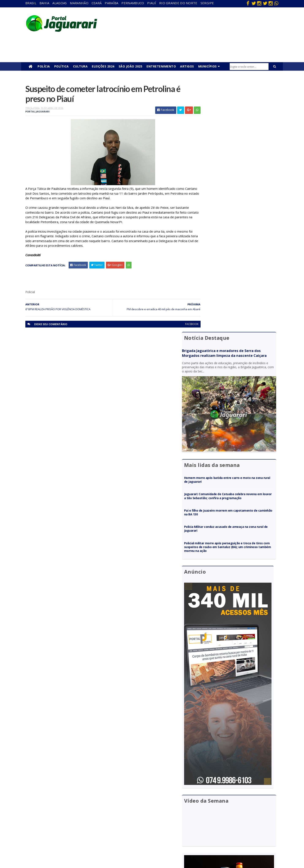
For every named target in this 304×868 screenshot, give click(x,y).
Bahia (44, 3)
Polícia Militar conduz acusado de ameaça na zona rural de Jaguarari (236, 273)
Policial (137, 824)
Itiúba (60, 811)
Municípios (208, 66)
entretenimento (143, 799)
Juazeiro (62, 817)
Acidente (62, 787)
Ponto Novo (64, 836)
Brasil (31, 3)
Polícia (44, 66)
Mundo (61, 824)
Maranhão (79, 3)
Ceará (97, 3)
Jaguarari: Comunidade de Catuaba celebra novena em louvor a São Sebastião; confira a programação (236, 238)
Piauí (152, 3)
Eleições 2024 (103, 66)
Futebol (138, 817)
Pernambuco (133, 3)
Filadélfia (62, 799)
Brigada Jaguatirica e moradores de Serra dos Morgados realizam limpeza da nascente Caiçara (238, 107)
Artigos (187, 66)
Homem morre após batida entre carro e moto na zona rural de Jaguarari (237, 220)
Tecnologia (64, 848)
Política (62, 66)
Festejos (138, 811)
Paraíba (111, 3)
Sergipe (207, 3)
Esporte (138, 805)
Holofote (62, 805)
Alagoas (60, 3)
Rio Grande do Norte (178, 3)
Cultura (80, 66)
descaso (62, 793)
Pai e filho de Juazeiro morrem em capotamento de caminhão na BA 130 (238, 257)
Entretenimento (161, 66)
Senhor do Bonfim (68, 842)
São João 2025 (131, 66)
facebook (182, 325)
